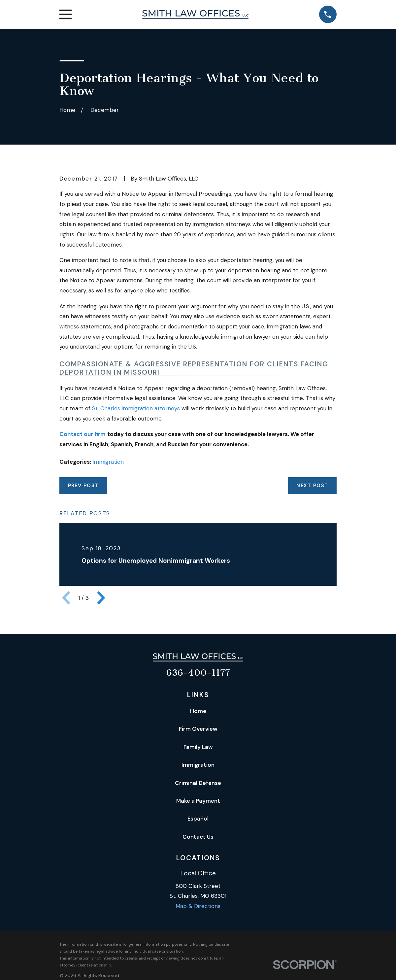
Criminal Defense (198, 783)
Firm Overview (198, 729)
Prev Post (83, 486)
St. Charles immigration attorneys (136, 408)
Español (198, 819)
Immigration (108, 462)
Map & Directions (198, 906)
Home (198, 711)
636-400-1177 (198, 673)
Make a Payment (198, 801)
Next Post (312, 486)
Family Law (198, 747)
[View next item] (101, 598)
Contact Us (198, 837)
